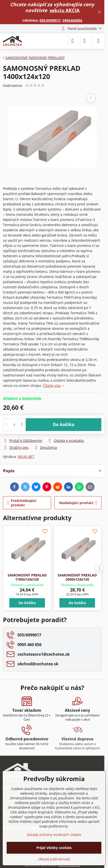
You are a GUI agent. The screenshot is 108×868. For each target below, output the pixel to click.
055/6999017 (50, 20)
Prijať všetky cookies (54, 848)
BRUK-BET (26, 457)
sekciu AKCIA (65, 10)
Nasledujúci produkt (78, 503)
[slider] (35, 85)
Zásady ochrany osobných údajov (54, 835)
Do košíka (64, 424)
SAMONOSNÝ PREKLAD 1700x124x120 (27, 577)
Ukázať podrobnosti (54, 859)
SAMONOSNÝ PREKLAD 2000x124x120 (77, 577)
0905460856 (72, 20)
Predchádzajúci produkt (22, 503)
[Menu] (98, 41)
